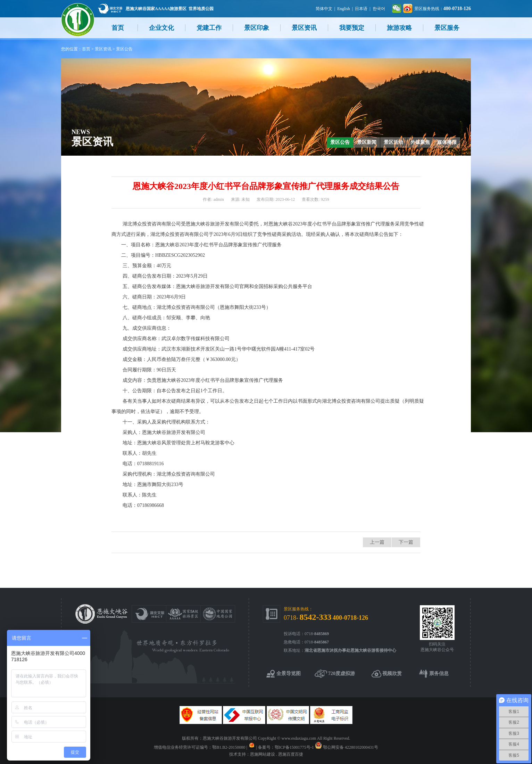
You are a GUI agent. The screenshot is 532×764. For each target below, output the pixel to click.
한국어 (379, 9)
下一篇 (406, 542)
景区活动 (393, 142)
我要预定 (352, 28)
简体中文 (324, 9)
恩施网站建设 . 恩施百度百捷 (277, 754)
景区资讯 (304, 28)
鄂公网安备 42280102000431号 (351, 747)
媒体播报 (447, 142)
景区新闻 (367, 142)
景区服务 (447, 28)
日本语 (361, 9)
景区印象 (257, 28)
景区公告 (124, 49)
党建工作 (209, 28)
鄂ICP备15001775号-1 (294, 747)
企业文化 (161, 28)
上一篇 (377, 542)
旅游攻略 (399, 28)
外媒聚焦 (420, 142)
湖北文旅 (110, 9)
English (344, 9)
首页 (118, 28)
